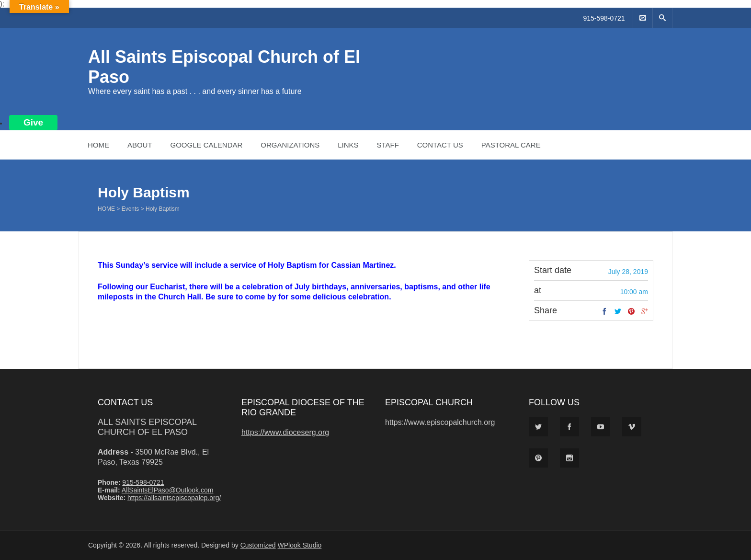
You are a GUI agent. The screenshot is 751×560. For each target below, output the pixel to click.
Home (98, 145)
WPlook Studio (300, 545)
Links (348, 145)
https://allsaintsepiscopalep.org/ (174, 498)
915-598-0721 (604, 18)
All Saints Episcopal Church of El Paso (147, 427)
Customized (258, 545)
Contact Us (440, 145)
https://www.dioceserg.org (285, 432)
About (140, 145)
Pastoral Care (511, 145)
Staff (387, 145)
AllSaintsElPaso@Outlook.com (168, 490)
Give (33, 122)
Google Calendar (206, 145)
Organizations (290, 145)
